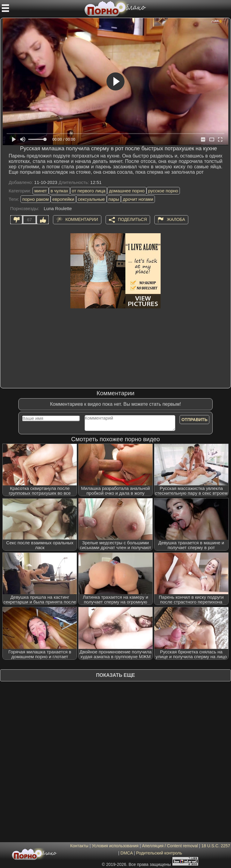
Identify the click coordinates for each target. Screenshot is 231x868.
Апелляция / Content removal (170, 846)
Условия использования (115, 846)
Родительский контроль (159, 853)
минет (41, 191)
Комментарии (82, 219)
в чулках (59, 191)
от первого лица (89, 191)
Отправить (194, 420)
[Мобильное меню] (5, 8)
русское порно (163, 191)
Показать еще (115, 675)
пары (114, 199)
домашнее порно (127, 191)
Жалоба (176, 219)
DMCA (127, 853)
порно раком (35, 199)
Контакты (79, 846)
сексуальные (91, 199)
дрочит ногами (138, 199)
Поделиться (132, 219)
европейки (63, 199)
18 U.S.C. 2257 (216, 846)
